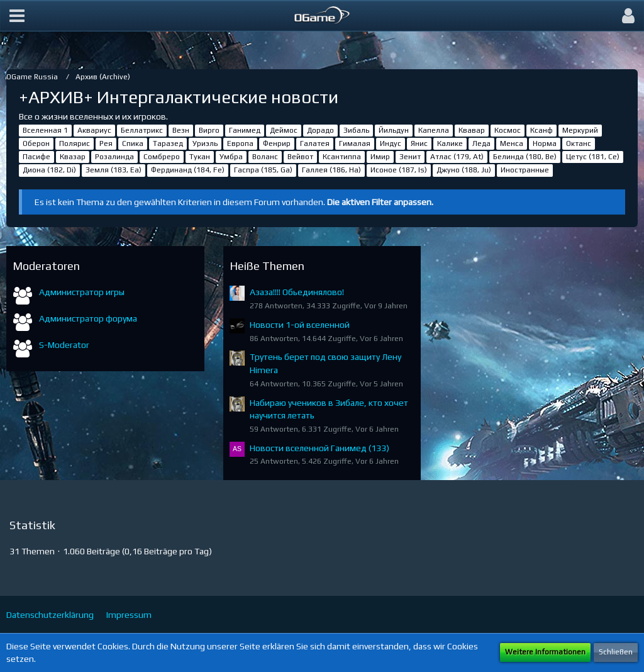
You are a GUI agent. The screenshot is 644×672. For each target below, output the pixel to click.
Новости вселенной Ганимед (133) (319, 448)
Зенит (410, 157)
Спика (133, 143)
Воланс (265, 157)
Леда (481, 143)
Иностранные (525, 170)
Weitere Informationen (545, 652)
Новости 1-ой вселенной (300, 325)
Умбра (231, 157)
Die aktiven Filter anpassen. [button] (380, 202)
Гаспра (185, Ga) (263, 170)
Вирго (209, 130)
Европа (240, 143)
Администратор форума (88, 318)
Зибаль (356, 130)
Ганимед (245, 130)
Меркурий (580, 130)
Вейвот (300, 157)
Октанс (579, 143)
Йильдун (394, 130)
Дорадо (320, 130)
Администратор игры (82, 292)
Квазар (73, 157)
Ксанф (541, 130)
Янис (419, 143)
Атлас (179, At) (457, 157)
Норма (545, 143)
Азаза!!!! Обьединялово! (297, 292)
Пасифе (36, 157)
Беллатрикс (142, 130)
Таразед (168, 143)
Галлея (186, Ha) (331, 170)
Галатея (315, 143)
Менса (512, 143)
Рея (106, 143)
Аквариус (94, 130)
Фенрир (277, 143)
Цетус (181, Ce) (593, 157)
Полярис (75, 143)
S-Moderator (64, 345)
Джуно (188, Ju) (464, 170)
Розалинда (114, 157)
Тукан (200, 157)
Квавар (472, 130)
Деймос (284, 130)
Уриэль (205, 143)
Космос (508, 130)
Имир (380, 157)
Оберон (36, 143)
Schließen (616, 652)
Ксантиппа (342, 157)
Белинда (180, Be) (525, 157)
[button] (17, 16)
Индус (391, 143)
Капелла (434, 130)
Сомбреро (162, 157)
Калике (450, 143)
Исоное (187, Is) (399, 170)
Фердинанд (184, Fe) (188, 170)
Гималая (355, 143)
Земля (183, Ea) (114, 170)
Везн (181, 130)
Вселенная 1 (45, 130)
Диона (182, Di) (49, 170)
